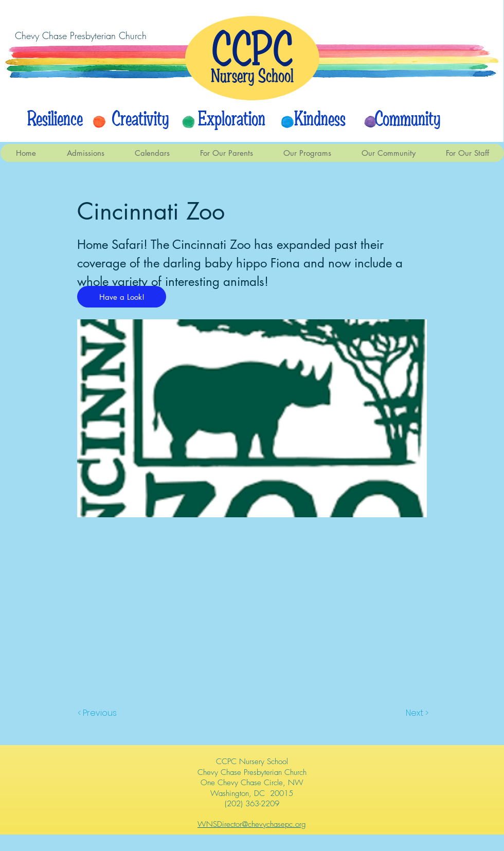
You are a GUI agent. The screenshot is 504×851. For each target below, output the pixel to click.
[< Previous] (99, 713)
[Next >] (416, 713)
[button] (152, 153)
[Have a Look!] (122, 297)
